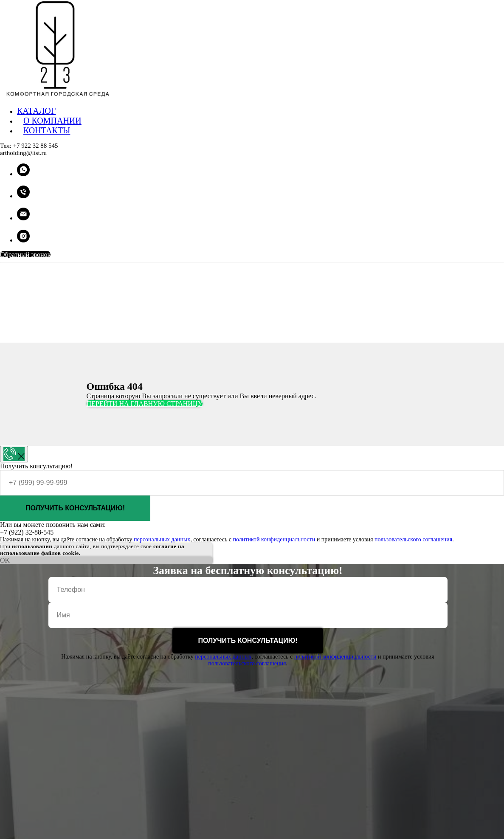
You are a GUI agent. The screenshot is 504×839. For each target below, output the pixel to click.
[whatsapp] (23, 174)
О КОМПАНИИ (52, 121)
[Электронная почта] (23, 218)
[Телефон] (23, 196)
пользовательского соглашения (413, 539)
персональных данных (162, 539)
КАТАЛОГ (36, 111)
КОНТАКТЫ (47, 130)
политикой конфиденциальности (274, 539)
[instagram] (23, 240)
